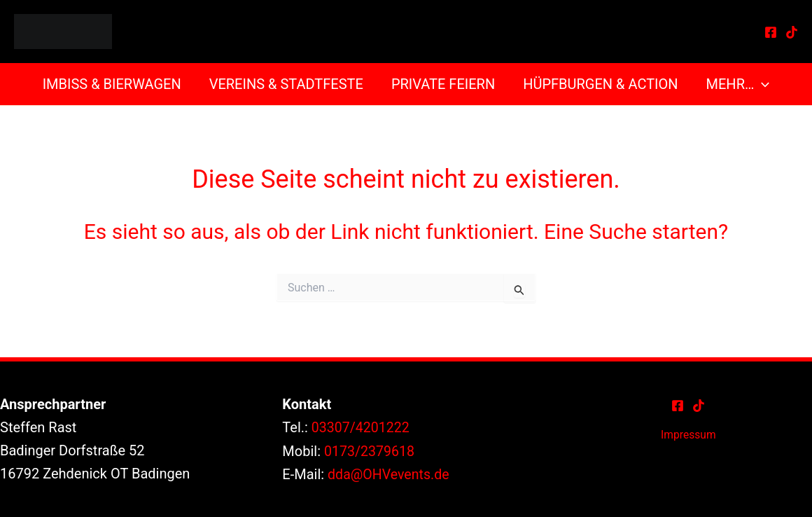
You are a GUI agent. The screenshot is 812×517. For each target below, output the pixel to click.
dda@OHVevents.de (390, 474)
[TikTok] (792, 32)
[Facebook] (771, 32)
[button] (762, 84)
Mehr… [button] (738, 84)
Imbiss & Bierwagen (112, 84)
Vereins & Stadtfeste (286, 84)
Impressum (688, 435)
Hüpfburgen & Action (600, 84)
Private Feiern (443, 84)
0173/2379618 (370, 450)
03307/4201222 (362, 427)
